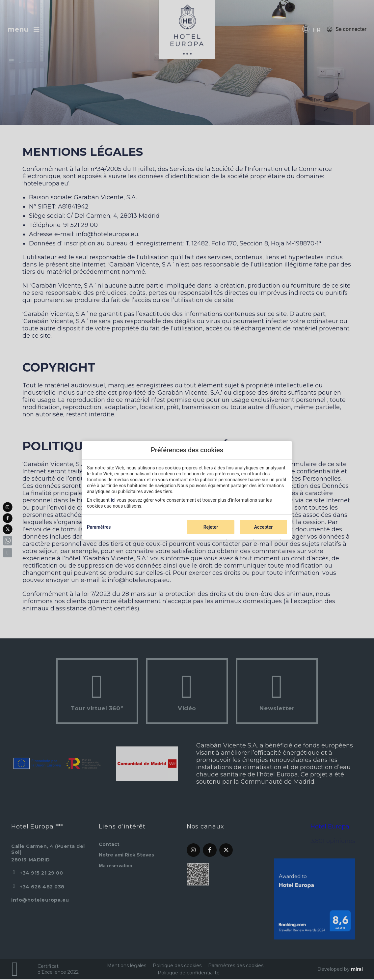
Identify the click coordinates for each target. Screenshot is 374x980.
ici (113, 500)
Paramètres (99, 527)
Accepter (263, 527)
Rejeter (211, 527)
